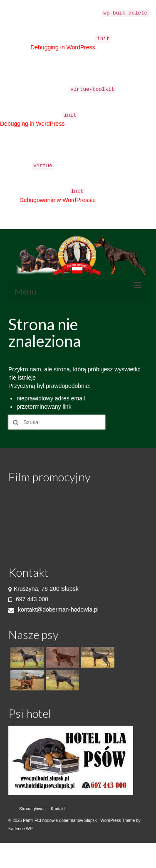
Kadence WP (20, 829)
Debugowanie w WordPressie (58, 200)
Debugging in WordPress (63, 47)
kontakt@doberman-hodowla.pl (53, 610)
